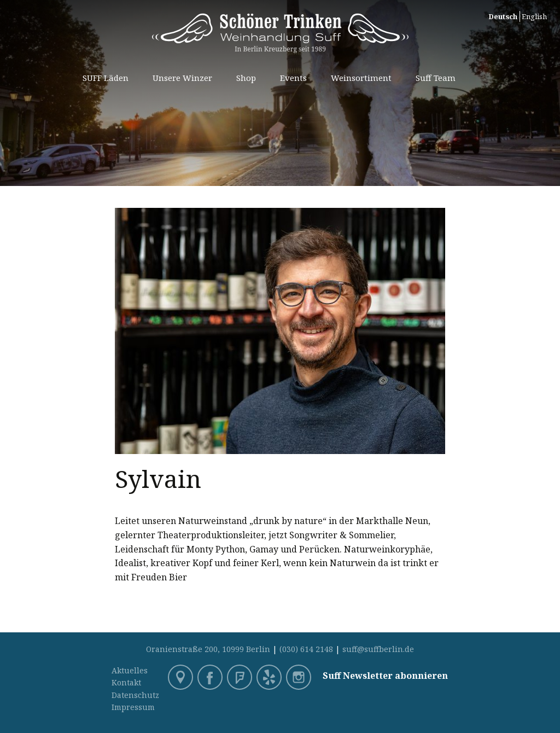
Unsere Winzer (182, 78)
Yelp (270, 678)
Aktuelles (130, 670)
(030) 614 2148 (306, 649)
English (534, 16)
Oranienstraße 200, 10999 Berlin (208, 649)
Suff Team (436, 78)
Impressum (133, 707)
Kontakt (126, 682)
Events (293, 78)
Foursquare (241, 678)
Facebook (211, 678)
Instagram (300, 678)
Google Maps (182, 678)
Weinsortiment (361, 78)
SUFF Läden (106, 78)
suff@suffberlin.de (378, 649)
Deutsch (503, 16)
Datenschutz (135, 695)
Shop (246, 78)
